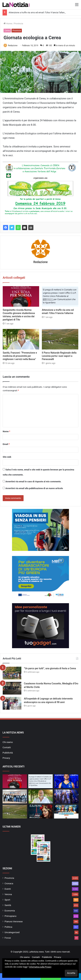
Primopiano (11, 916)
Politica (8, 927)
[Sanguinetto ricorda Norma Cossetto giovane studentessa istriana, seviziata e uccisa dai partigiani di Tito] (21, 296)
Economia (10, 911)
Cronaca (9, 883)
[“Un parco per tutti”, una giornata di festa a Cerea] (12, 673)
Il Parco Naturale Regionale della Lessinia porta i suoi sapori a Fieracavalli (59, 356)
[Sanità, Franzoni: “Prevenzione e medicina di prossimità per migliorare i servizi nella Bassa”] (21, 339)
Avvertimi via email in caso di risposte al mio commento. (33, 482)
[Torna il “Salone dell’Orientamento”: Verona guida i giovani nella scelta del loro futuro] (66, 812)
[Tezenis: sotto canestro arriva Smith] (66, 781)
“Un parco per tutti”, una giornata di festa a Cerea (50, 668)
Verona (8, 894)
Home (8, 24)
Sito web (7, 457)
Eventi (8, 889)
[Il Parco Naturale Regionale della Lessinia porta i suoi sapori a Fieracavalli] (60, 339)
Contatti (7, 747)
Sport (7, 900)
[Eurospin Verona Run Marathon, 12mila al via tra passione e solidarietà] (15, 796)
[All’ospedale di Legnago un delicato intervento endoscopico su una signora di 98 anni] (12, 703)
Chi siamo (8, 742)
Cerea (7, 31)
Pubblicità (8, 753)
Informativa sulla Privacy (40, 967)
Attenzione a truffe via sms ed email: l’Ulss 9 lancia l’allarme (38, 12)
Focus (8, 938)
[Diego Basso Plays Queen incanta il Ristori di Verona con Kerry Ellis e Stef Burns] (66, 796)
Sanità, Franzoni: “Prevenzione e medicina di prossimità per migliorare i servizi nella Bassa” (20, 356)
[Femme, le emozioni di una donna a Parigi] (40, 812)
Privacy (6, 758)
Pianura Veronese (14, 921)
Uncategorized (12, 932)
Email (6, 444)
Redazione (13, 46)
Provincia (19, 24)
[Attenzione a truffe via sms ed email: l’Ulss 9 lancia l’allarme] (60, 296)
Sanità (8, 905)
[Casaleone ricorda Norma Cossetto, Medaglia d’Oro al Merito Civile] (12, 688)
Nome (6, 431)
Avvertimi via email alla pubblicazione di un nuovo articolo (34, 488)
